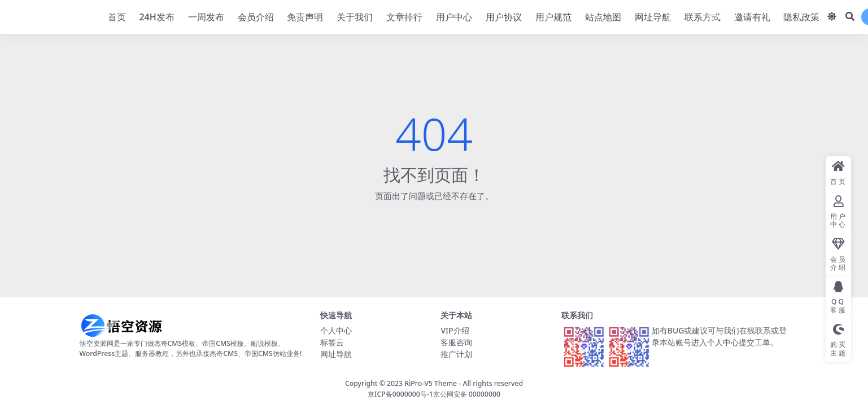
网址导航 (336, 354)
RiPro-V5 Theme (431, 383)
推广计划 (456, 354)
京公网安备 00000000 (467, 394)
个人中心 (336, 330)
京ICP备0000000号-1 (400, 394)
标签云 (332, 342)
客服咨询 (456, 342)
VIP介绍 (455, 330)
